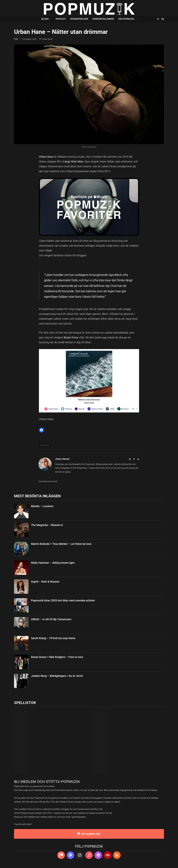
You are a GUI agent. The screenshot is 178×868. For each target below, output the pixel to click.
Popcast (61, 19)
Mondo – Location (42, 506)
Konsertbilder (79, 19)
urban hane (44, 445)
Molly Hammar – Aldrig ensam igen (53, 563)
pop (16, 39)
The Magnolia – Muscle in (47, 525)
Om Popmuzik (126, 19)
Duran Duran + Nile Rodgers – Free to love (57, 657)
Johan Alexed (62, 459)
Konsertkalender (103, 19)
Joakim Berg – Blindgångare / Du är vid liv (57, 676)
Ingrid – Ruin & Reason (45, 582)
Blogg (45, 19)
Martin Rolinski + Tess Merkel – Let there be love (61, 544)
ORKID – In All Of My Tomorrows (51, 619)
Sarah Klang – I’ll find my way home (53, 638)
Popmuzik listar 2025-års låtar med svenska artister (63, 600)
